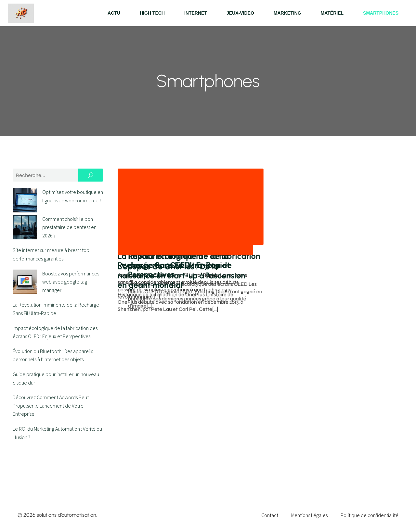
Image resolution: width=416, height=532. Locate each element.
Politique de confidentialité (370, 515)
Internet (196, 13)
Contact (270, 515)
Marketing (287, 13)
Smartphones (381, 13)
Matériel (332, 13)
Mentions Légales (309, 515)
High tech (152, 13)
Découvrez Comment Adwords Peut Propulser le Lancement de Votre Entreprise (51, 385)
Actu (114, 13)
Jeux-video (240, 13)
